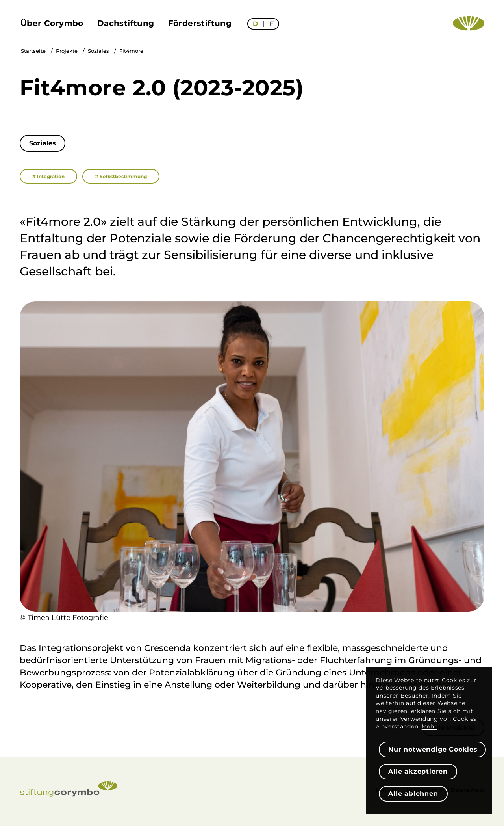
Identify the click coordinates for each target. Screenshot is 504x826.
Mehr (429, 726)
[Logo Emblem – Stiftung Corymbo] (469, 23)
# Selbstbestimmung (121, 176)
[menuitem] (53, 23)
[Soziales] (43, 143)
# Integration (48, 176)
